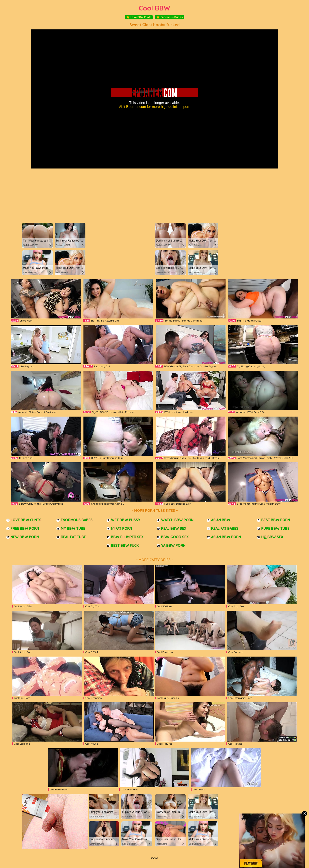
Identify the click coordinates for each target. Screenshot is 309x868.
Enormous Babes (170, 17)
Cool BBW (154, 8)
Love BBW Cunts (139, 17)
